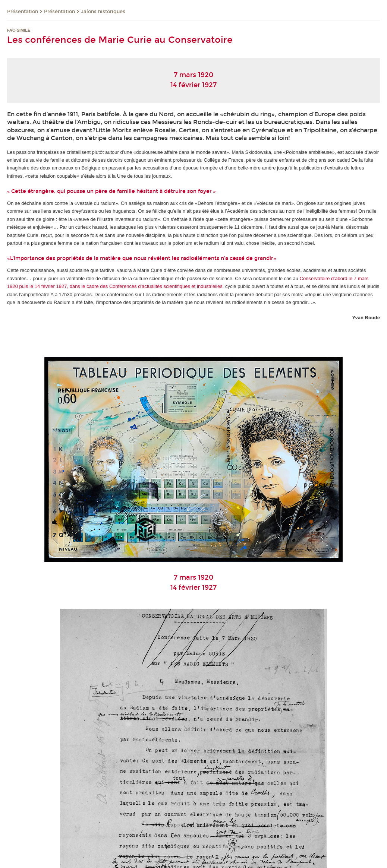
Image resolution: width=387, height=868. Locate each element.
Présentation (23, 12)
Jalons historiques (103, 12)
